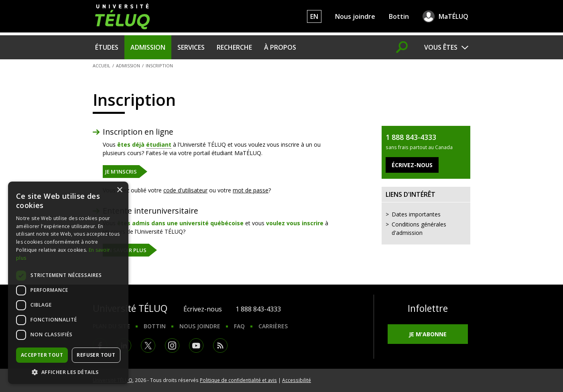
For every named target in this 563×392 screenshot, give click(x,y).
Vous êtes (441, 47)
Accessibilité (297, 380)
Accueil (102, 66)
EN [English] (314, 16)
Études (107, 47)
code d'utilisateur (185, 190)
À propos (280, 47)
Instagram (172, 346)
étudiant (159, 144)
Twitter (148, 346)
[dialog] (68, 283)
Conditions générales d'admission (419, 228)
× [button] (119, 190)
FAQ (239, 326)
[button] (68, 372)
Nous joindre (355, 16)
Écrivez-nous (203, 309)
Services (191, 47)
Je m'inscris (121, 172)
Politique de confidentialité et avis (238, 380)
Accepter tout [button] (42, 355)
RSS (220, 346)
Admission (148, 47)
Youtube (196, 346)
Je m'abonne (428, 334)
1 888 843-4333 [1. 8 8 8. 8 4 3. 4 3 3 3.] (258, 309)
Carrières (273, 326)
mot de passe (251, 190)
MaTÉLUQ (453, 16)
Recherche (234, 47)
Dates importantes (416, 214)
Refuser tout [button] (96, 355)
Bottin (399, 16)
